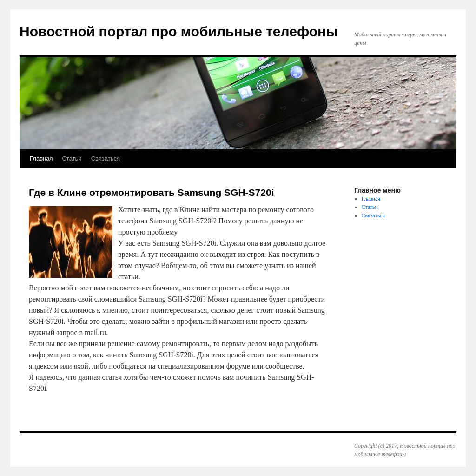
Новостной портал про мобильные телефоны (179, 31)
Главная (41, 158)
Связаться (106, 158)
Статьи (72, 158)
